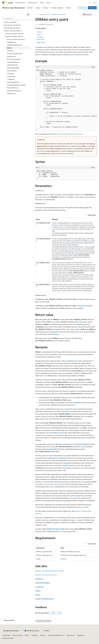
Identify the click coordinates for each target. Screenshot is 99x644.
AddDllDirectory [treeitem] (12, 42)
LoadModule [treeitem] (11, 79)
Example (39, 32)
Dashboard (92, 8)
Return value (41, 39)
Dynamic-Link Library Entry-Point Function (68, 134)
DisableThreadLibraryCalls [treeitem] (15, 45)
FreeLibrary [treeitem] (10, 51)
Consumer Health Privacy (56, 635)
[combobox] (16, 19)
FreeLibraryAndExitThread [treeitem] (15, 54)
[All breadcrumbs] (37, 14)
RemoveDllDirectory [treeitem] (13, 88)
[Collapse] (28, 14)
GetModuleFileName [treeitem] (13, 62)
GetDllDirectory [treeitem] (12, 56)
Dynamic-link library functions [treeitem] (16, 39)
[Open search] (90, 3)
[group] (66, 100)
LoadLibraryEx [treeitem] (11, 76)
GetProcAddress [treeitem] (12, 71)
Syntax (39, 34)
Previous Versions (18, 635)
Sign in (95, 3)
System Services (45, 14)
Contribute (35, 635)
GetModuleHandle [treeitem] (12, 65)
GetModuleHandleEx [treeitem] (13, 68)
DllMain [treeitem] (9, 48)
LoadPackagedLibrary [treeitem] (13, 82)
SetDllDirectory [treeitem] (11, 93)
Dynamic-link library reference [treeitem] (14, 34)
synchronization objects (51, 484)
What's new (83, 8)
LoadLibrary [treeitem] (10, 73)
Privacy (42, 635)
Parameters (40, 37)
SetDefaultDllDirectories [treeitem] (14, 91)
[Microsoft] (4, 3)
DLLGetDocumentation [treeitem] (14, 59)
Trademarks (80, 635)
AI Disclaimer (6, 635)
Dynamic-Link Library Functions (46, 575)
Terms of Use (71, 635)
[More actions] (95, 14)
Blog (26, 635)
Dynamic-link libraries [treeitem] (10, 22)
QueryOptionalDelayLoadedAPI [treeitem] (16, 85)
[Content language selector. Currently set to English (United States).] (11, 631)
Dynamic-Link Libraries (58, 14)
